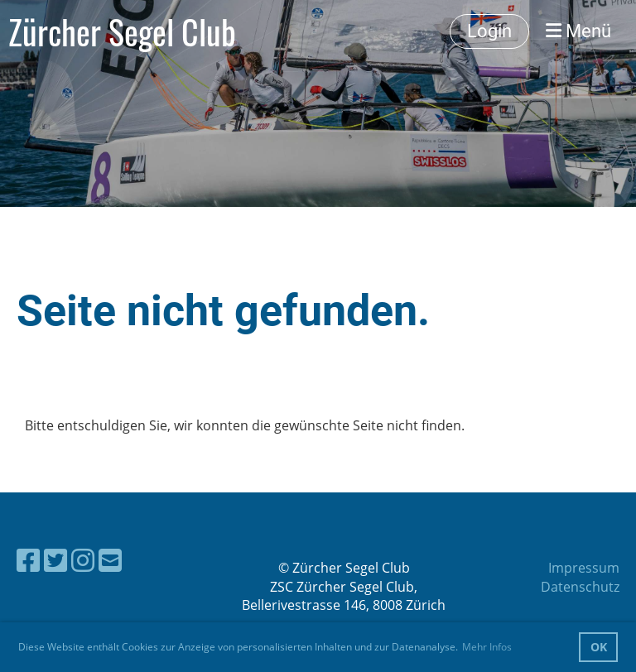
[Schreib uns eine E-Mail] (110, 560)
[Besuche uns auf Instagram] (83, 560)
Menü (578, 31)
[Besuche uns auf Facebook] (28, 560)
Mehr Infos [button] (487, 647)
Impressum (584, 568)
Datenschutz (580, 587)
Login (489, 31)
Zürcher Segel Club (122, 31)
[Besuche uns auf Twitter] (55, 560)
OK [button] (599, 647)
